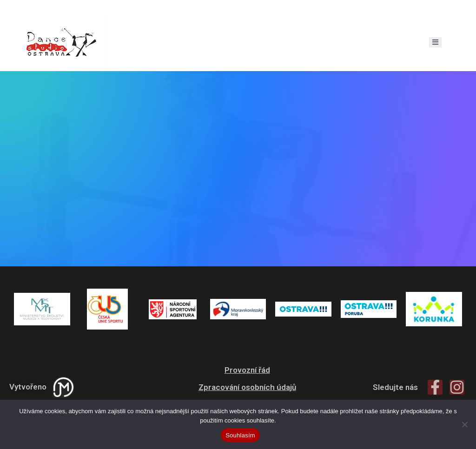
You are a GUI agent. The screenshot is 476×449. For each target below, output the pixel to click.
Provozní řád (247, 370)
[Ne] (464, 424)
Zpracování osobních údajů (247, 387)
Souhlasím (240, 435)
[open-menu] (435, 42)
